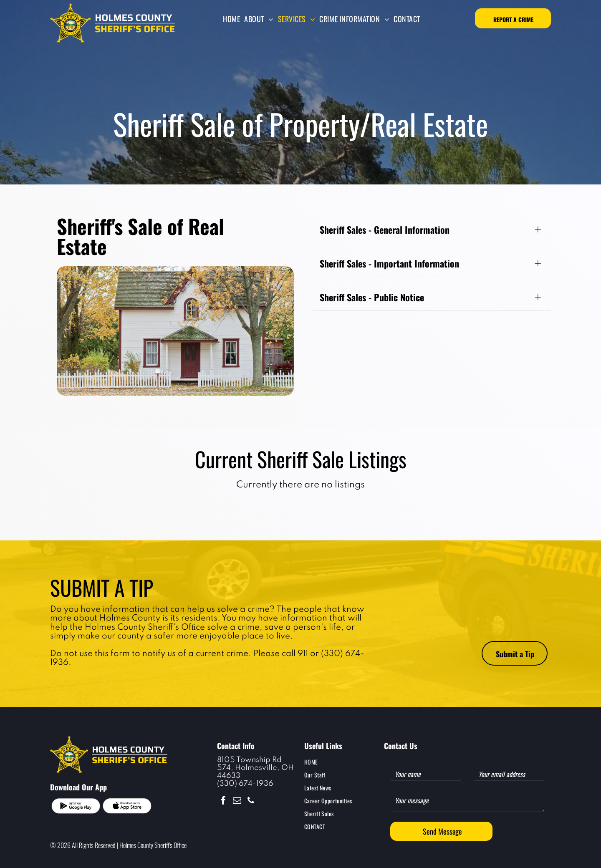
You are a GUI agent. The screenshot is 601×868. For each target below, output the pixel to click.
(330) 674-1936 (245, 784)
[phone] (251, 801)
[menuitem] (231, 19)
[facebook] (223, 801)
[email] (237, 801)
